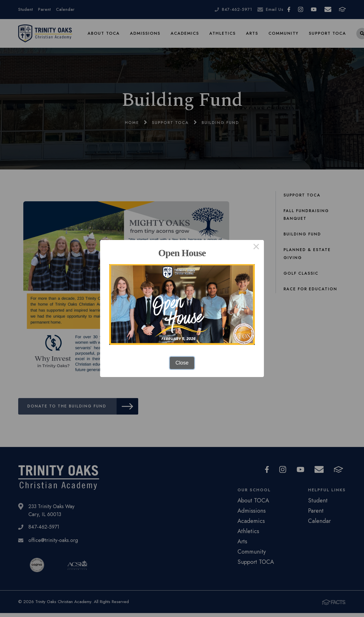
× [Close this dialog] (256, 248)
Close (182, 363)
